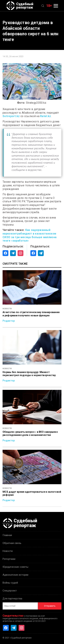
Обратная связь (12, 543)
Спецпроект (10, 591)
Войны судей (10, 583)
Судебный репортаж (20, 6)
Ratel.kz (45, 116)
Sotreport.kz (11, 116)
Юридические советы (15, 567)
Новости (8, 551)
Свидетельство (13, 616)
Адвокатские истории (15, 575)
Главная (7, 535)
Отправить (50, 606)
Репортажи (9, 559)
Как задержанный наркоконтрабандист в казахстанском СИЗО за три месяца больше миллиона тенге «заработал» (30, 235)
